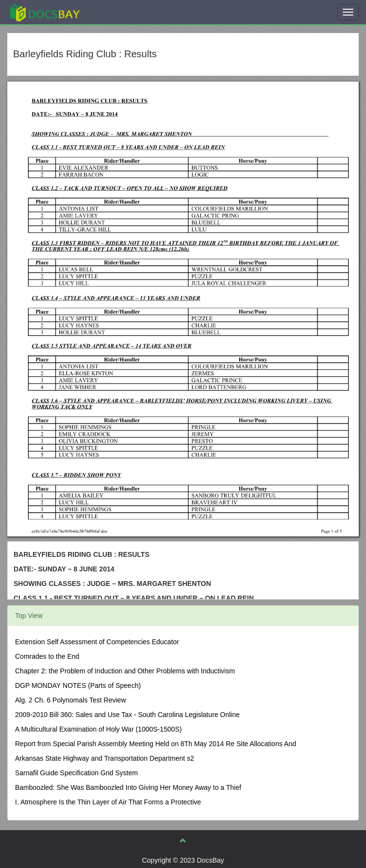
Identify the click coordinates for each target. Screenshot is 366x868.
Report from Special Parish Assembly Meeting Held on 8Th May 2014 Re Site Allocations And (156, 744)
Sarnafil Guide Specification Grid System (76, 773)
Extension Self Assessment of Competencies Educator (97, 642)
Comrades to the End (47, 656)
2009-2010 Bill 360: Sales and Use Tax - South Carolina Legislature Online (127, 715)
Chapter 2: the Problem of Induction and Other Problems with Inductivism (125, 671)
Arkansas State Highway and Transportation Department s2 (105, 758)
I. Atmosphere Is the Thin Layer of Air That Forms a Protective (108, 802)
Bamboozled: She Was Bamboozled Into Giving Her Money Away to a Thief (128, 787)
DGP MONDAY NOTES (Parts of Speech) (78, 685)
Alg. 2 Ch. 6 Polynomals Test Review (71, 700)
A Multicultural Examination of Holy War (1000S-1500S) (98, 729)
